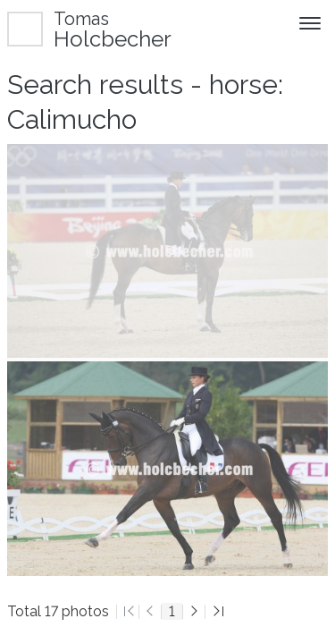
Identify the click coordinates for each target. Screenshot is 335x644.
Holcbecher (113, 29)
